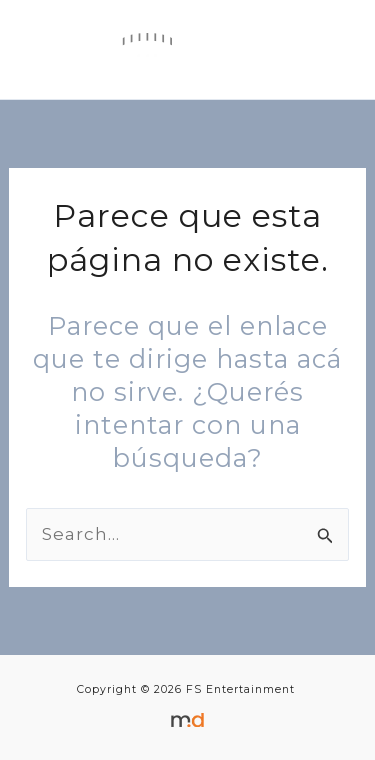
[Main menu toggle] (327, 50)
